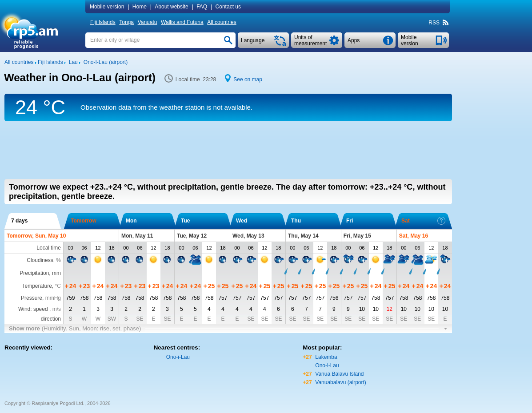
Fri (350, 221)
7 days (19, 221)
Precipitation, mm (40, 273)
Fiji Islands (103, 22)
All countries (222, 22)
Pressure (32, 298)
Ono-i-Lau (178, 357)
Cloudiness (40, 260)
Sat (423, 221)
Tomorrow (84, 221)
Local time (49, 248)
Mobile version (107, 7)
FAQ (202, 7)
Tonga (126, 22)
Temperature (37, 286)
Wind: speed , (40, 309)
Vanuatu (148, 22)
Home (140, 7)
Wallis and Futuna (182, 22)
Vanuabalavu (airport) (341, 382)
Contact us (228, 7)
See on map (248, 79)
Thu (296, 221)
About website (171, 7)
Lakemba (326, 357)
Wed (242, 221)
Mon (131, 221)
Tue (185, 221)
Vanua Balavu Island (339, 374)
